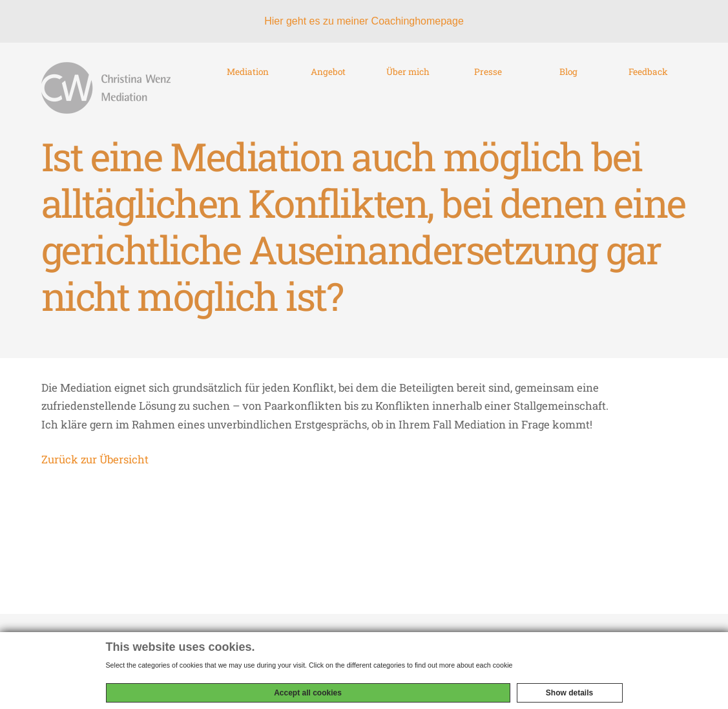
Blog (568, 94)
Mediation (248, 94)
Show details (569, 693)
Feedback (648, 94)
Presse (488, 94)
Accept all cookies (308, 693)
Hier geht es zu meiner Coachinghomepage (364, 21)
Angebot (328, 94)
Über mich (408, 94)
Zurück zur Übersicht (95, 471)
